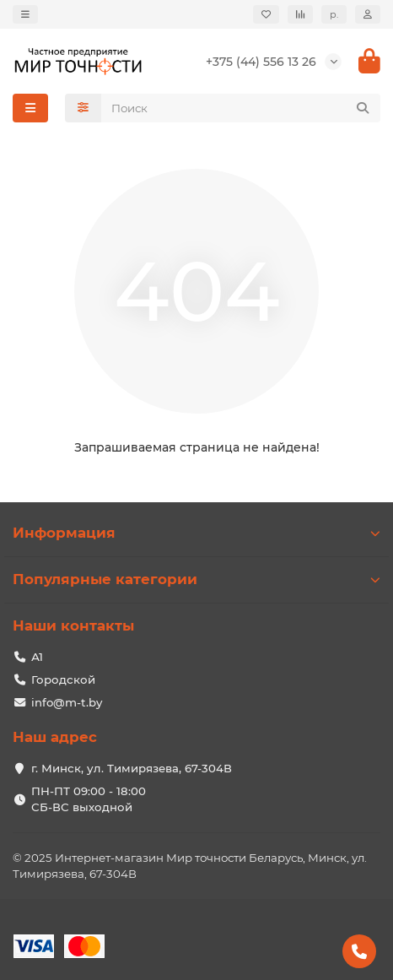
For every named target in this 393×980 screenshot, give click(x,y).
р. (334, 14)
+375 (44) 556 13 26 (261, 62)
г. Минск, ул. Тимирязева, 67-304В (132, 768)
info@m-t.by (67, 702)
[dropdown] (25, 14)
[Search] (241, 108)
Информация (196, 533)
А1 (37, 657)
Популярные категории (196, 579)
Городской (63, 680)
